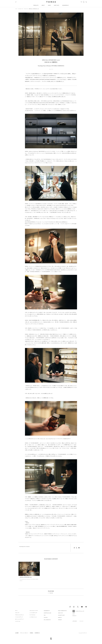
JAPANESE (75, 621)
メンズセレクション (33, 617)
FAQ (45, 615)
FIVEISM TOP (20, 9)
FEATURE (26, 9)
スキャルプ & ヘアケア (34, 611)
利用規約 (31, 633)
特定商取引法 (37, 633)
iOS (73, 614)
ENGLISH (81, 621)
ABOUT (43, 5)
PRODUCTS (36, 5)
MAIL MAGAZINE (47, 620)
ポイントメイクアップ (19, 619)
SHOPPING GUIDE (47, 613)
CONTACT (46, 617)
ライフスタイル (32, 615)
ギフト (16, 611)
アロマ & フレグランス (19, 615)
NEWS (49, 5)
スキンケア (17, 613)
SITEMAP (60, 620)
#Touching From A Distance (24, 547)
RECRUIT (60, 617)
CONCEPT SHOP (61, 615)
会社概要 (17, 633)
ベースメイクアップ (19, 617)
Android (74, 616)
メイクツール (18, 621)
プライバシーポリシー (24, 633)
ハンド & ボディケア (33, 613)
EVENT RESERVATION (62, 611)
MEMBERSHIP (65, 5)
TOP (16, 9)
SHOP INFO (56, 5)
